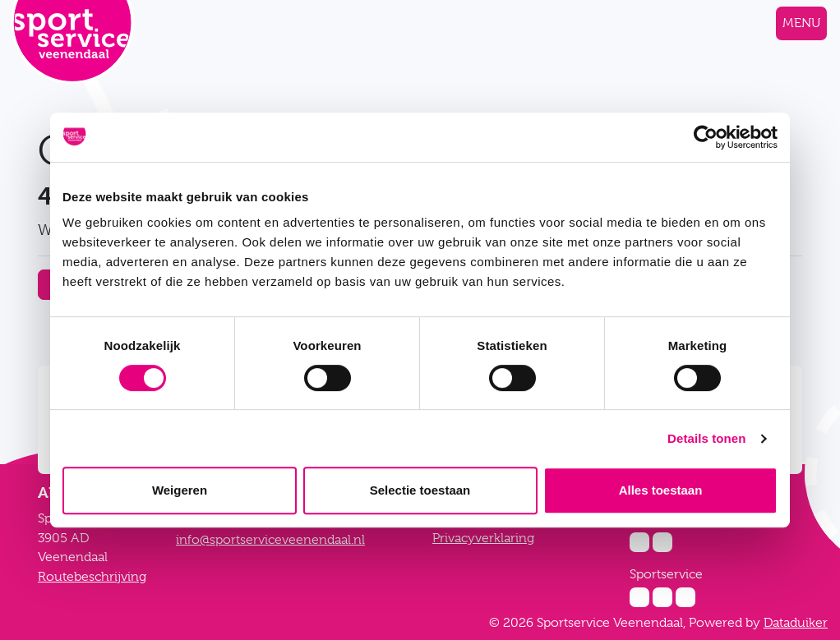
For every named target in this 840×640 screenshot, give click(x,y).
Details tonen (706, 438)
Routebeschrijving (92, 577)
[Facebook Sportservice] (662, 597)
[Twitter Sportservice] (685, 597)
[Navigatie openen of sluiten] (801, 23)
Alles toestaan (661, 490)
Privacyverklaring (483, 538)
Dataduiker (796, 623)
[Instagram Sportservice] (639, 597)
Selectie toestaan (420, 490)
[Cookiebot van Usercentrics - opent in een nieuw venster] (706, 137)
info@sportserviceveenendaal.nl (270, 540)
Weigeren (180, 490)
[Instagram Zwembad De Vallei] (639, 542)
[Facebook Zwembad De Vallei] (662, 542)
